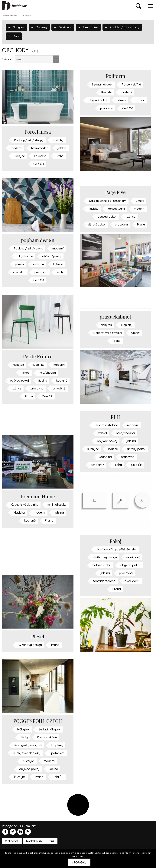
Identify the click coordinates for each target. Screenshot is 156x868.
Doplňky (41, 27)
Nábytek (17, 27)
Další (14, 36)
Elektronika (91, 27)
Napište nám (34, 841)
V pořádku (79, 863)
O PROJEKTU (12, 841)
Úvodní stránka (10, 16)
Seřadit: (7, 59)
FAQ (52, 841)
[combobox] (37, 59)
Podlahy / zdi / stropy (126, 27)
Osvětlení (65, 27)
